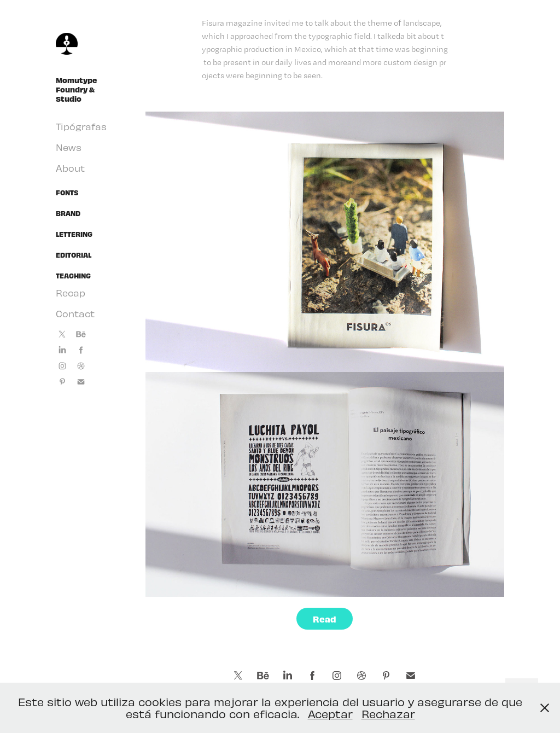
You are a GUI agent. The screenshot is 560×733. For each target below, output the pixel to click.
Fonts (67, 193)
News (69, 147)
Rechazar (388, 714)
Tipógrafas (81, 126)
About (70, 168)
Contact (75, 313)
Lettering (74, 234)
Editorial (74, 255)
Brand (68, 213)
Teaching (73, 276)
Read (325, 619)
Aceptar (330, 714)
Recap (71, 293)
